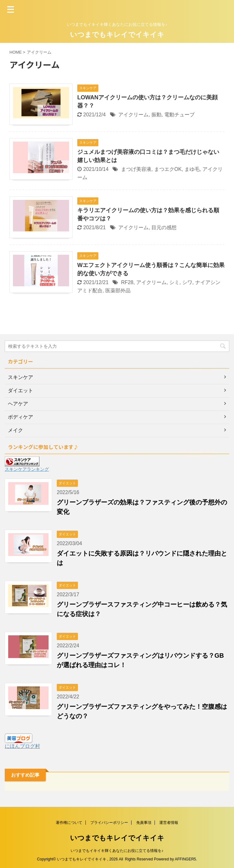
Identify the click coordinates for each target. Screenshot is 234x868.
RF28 (127, 282)
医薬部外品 (118, 291)
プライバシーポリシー (109, 823)
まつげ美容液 (136, 169)
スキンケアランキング (27, 469)
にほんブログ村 (22, 746)
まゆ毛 (192, 169)
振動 (156, 115)
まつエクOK (168, 169)
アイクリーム (133, 115)
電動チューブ (179, 115)
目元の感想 (164, 227)
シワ (187, 282)
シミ (174, 282)
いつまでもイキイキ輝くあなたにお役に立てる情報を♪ (117, 851)
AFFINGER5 (185, 859)
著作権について (69, 823)
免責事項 (144, 823)
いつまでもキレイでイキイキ (117, 35)
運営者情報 (169, 823)
